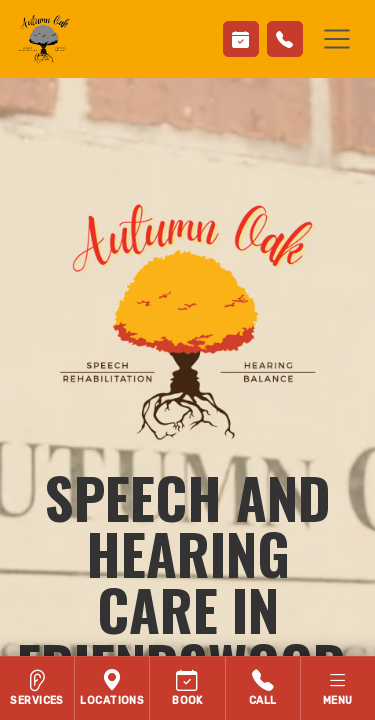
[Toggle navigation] (337, 39)
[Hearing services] (37, 688)
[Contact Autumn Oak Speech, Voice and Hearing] (187, 688)
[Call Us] (285, 39)
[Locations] (112, 688)
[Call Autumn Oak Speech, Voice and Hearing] (263, 688)
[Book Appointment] (241, 39)
